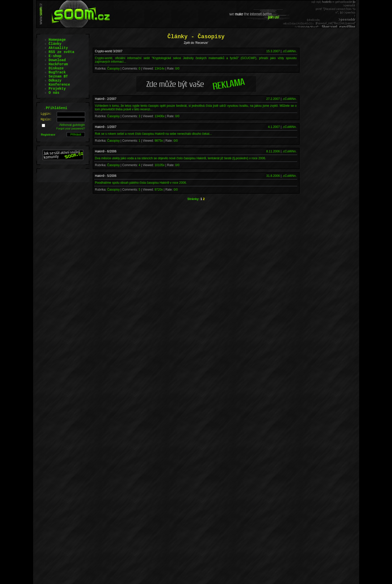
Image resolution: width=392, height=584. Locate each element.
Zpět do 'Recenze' (196, 43)
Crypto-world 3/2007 (109, 51)
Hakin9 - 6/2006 (106, 151)
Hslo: (46, 120)
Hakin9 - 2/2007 (106, 99)
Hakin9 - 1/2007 (106, 127)
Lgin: (46, 114)
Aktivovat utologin (72, 125)
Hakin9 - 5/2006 (106, 176)
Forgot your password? (71, 128)
